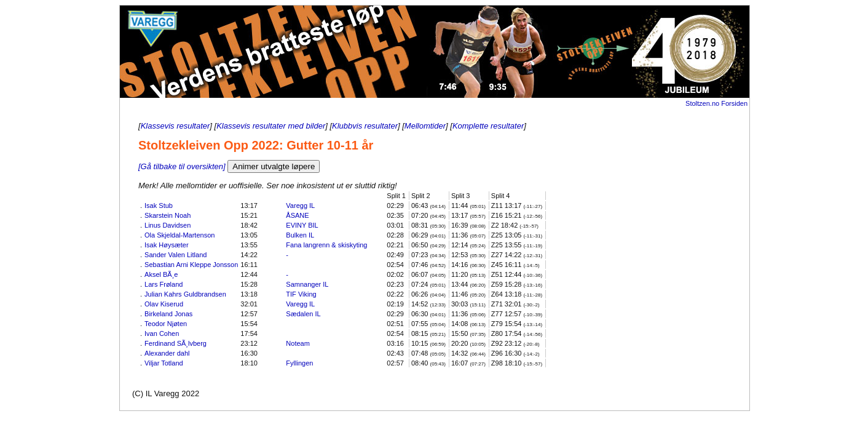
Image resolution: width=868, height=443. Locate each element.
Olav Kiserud (164, 304)
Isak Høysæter (167, 245)
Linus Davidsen (168, 225)
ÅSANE (297, 215)
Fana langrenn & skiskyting (326, 245)
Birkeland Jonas (168, 314)
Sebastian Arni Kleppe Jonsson (191, 265)
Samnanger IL (307, 284)
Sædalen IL (303, 314)
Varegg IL (300, 206)
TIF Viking (301, 294)
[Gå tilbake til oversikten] (182, 166)
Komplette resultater (488, 126)
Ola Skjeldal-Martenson (180, 235)
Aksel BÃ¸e (161, 274)
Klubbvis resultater (365, 126)
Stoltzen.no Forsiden (716, 103)
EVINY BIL (302, 225)
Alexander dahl (167, 353)
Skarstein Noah (168, 215)
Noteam (298, 343)
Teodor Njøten (166, 324)
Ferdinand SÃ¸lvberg (176, 343)
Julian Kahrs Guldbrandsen (185, 294)
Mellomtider (425, 126)
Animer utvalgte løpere (274, 166)
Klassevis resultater (176, 126)
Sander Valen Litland (176, 255)
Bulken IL (300, 235)
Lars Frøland (164, 284)
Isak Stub (159, 206)
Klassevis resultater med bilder (271, 126)
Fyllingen (299, 363)
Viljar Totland (164, 363)
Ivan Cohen (162, 333)
